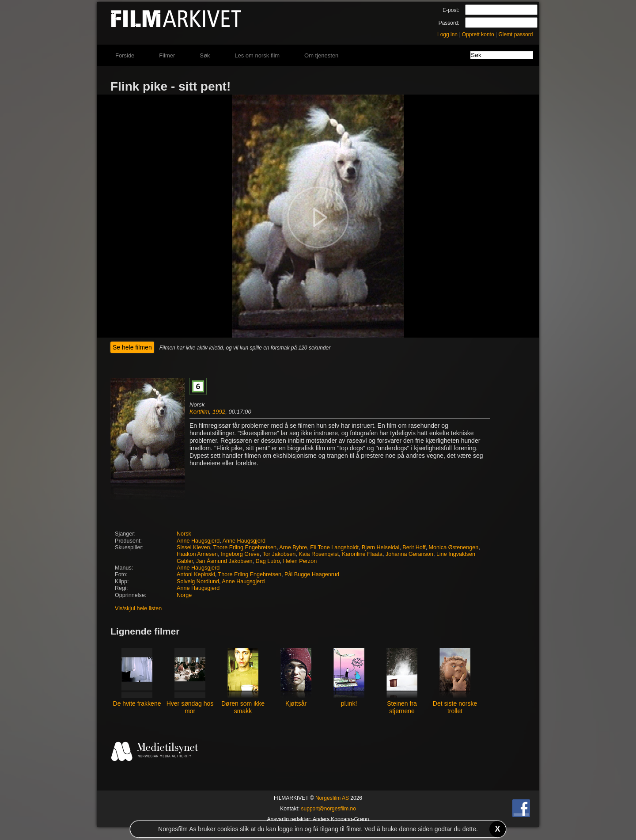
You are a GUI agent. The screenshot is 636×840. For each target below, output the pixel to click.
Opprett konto (478, 34)
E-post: (451, 10)
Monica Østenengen (454, 547)
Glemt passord (515, 34)
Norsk (184, 534)
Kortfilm (199, 412)
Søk (205, 55)
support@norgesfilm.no (329, 809)
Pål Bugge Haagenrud (312, 574)
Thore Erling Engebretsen (245, 547)
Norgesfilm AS (332, 798)
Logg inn (447, 34)
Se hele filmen (132, 347)
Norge (184, 595)
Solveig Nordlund (198, 582)
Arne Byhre (293, 547)
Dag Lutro (268, 561)
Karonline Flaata (362, 554)
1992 (219, 412)
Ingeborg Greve (240, 554)
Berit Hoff (414, 547)
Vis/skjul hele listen (138, 608)
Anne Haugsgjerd (198, 541)
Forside (125, 55)
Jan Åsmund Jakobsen (224, 561)
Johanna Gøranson (409, 554)
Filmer (167, 55)
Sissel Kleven (193, 547)
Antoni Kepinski (196, 574)
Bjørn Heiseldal (380, 547)
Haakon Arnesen (197, 554)
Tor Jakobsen (279, 554)
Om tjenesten (321, 55)
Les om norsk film (257, 55)
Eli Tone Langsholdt (334, 547)
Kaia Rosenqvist (319, 554)
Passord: (449, 23)
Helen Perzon (300, 561)
